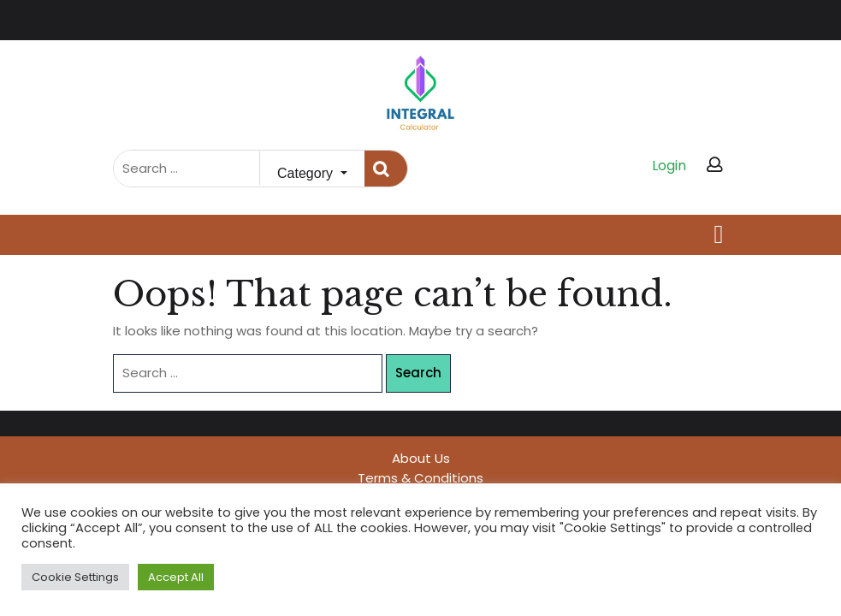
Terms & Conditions (420, 478)
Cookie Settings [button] (75, 577)
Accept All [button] (176, 577)
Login (669, 166)
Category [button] (307, 173)
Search (386, 169)
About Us (421, 458)
